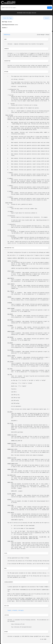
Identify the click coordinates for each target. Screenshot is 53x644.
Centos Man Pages (7, 18)
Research (47, 18)
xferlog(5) (21, 610)
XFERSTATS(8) (7, 35)
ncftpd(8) (15, 610)
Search (50, 8)
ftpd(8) (9, 610)
